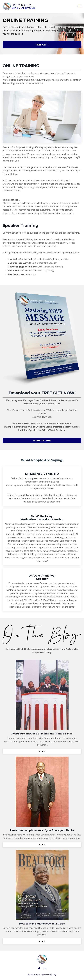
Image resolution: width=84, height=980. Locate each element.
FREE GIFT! (42, 45)
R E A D (42, 751)
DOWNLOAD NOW (42, 440)
